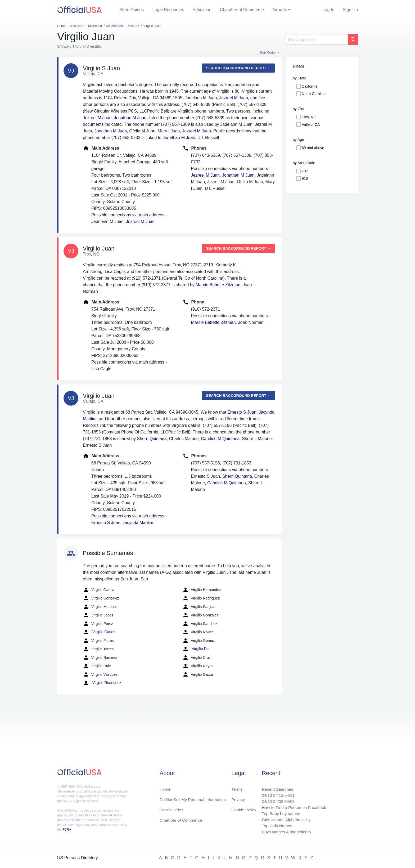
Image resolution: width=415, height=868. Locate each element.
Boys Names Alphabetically (285, 832)
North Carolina (314, 94)
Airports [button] (280, 10)
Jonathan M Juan (130, 118)
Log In (328, 10)
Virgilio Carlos (99, 632)
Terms (237, 787)
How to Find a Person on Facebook (293, 806)
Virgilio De (195, 649)
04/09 (277, 800)
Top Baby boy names (279, 813)
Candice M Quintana (220, 439)
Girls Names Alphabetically (285, 819)
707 (305, 171)
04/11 (288, 793)
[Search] (317, 39)
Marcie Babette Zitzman (218, 285)
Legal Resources (168, 10)
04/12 (277, 793)
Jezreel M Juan (234, 98)
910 (305, 178)
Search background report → (238, 68)
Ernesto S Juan (242, 412)
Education (202, 10)
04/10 (265, 800)
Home (165, 787)
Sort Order (268, 53)
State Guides (132, 10)
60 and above (313, 148)
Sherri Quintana (152, 439)
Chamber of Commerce (242, 10)
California (310, 86)
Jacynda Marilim (138, 523)
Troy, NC (309, 117)
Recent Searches (276, 787)
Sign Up (350, 10)
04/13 (265, 793)
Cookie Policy (244, 808)
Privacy (238, 798)
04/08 (288, 800)
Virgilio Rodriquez (102, 683)
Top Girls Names (275, 825)
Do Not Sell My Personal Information (194, 798)
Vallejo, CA (311, 124)
